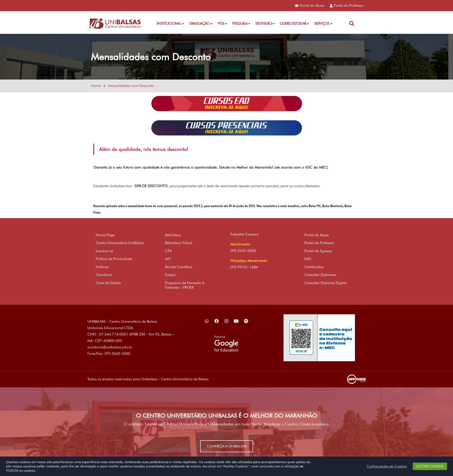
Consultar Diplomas (320, 275)
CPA (169, 251)
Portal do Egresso (318, 251)
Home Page (105, 235)
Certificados (314, 267)
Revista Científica (179, 267)
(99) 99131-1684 (244, 267)
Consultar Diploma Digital (325, 283)
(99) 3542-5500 (243, 251)
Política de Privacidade (114, 259)
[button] (352, 24)
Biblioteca (173, 235)
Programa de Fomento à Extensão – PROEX (185, 285)
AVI (168, 259)
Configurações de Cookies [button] (387, 466)
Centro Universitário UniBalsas (120, 243)
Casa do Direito (108, 283)
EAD (308, 259)
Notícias (102, 267)
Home (96, 86)
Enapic (171, 275)
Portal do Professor (319, 243)
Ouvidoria (104, 275)
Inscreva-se (105, 251)
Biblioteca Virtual (179, 243)
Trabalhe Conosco (245, 234)
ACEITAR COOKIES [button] (430, 466)
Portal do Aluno (317, 235)
